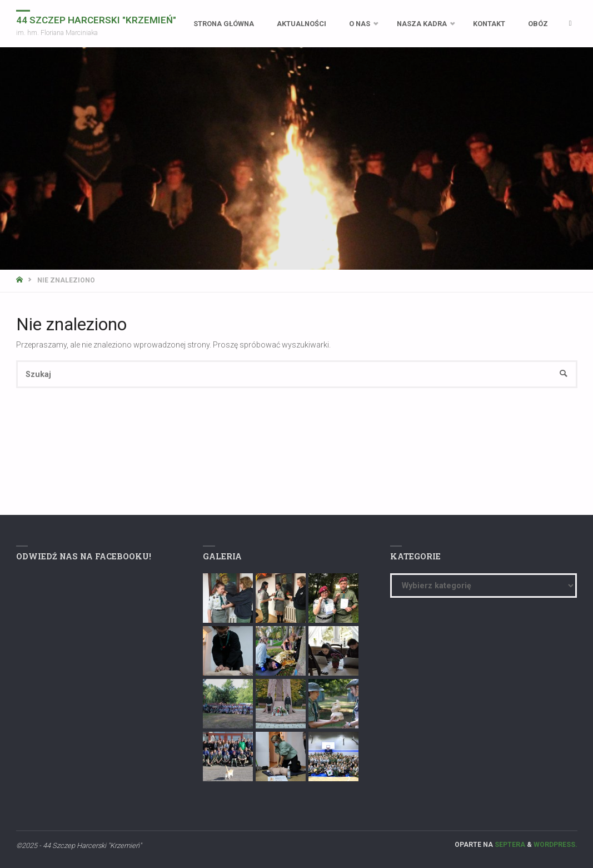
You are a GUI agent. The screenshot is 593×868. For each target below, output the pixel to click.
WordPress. (555, 845)
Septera (509, 845)
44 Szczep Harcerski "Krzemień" (96, 19)
